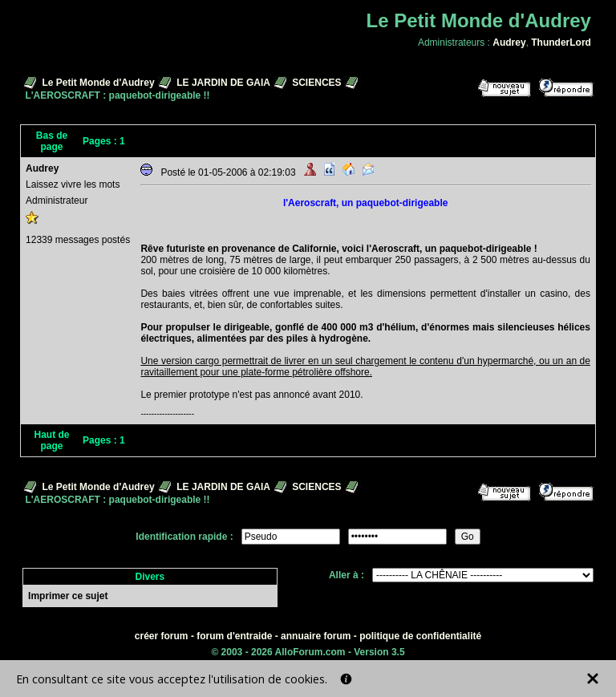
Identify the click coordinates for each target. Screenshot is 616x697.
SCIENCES (316, 83)
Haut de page (52, 440)
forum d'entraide (234, 636)
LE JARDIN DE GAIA (223, 83)
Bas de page (52, 141)
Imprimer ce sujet (68, 596)
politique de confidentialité (420, 636)
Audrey (509, 43)
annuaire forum (316, 636)
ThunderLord (561, 43)
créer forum (162, 636)
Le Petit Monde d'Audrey (98, 83)
